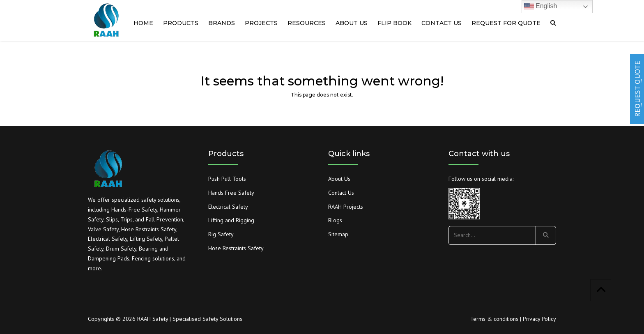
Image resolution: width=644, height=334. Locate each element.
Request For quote (506, 23)
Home (143, 23)
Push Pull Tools (227, 179)
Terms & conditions (494, 319)
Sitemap (338, 234)
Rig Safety (221, 234)
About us (352, 23)
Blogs (335, 220)
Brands (222, 23)
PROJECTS (261, 23)
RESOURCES (307, 23)
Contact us (442, 23)
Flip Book (394, 23)
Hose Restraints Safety (236, 248)
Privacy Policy (539, 319)
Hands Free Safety (231, 193)
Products (181, 23)
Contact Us (341, 193)
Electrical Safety (228, 207)
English (541, 7)
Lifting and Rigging (231, 220)
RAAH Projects (346, 207)
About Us (339, 179)
